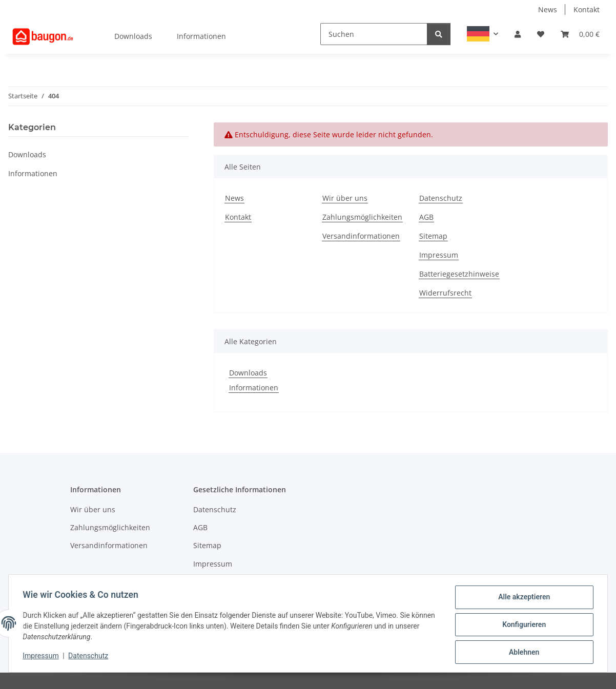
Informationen (254, 388)
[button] (482, 34)
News (548, 9)
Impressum (43, 657)
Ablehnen (521, 653)
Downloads (248, 373)
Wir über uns (345, 198)
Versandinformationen (361, 236)
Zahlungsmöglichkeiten (362, 217)
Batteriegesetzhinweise (459, 274)
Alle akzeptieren (521, 599)
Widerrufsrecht (445, 293)
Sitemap (433, 236)
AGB (426, 217)
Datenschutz (91, 657)
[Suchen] (374, 34)
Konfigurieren (521, 626)
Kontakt (587, 9)
